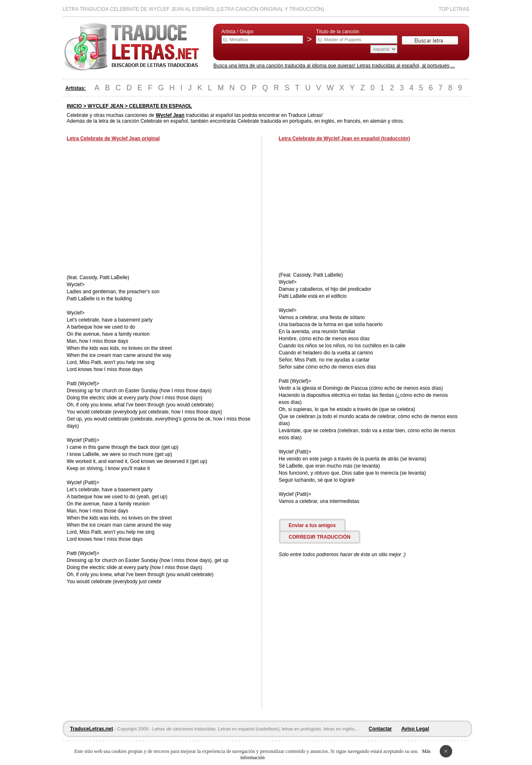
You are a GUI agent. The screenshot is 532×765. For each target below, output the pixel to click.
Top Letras (454, 9)
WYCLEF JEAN (106, 106)
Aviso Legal (415, 729)
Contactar (380, 729)
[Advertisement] (137, 209)
